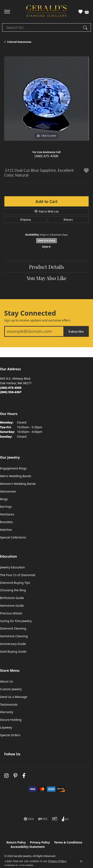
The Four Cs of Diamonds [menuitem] (18, 575)
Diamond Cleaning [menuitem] (13, 628)
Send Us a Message (14, 697)
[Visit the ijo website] (43, 819)
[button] (80, 12)
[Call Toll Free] (11, 392)
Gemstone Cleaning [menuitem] (14, 636)
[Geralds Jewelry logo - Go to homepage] (46, 12)
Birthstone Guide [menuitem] (12, 598)
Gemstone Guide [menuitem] (12, 606)
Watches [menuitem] (6, 530)
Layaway (6, 727)
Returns (68, 220)
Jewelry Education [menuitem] (12, 567)
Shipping (25, 220)
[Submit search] (86, 27)
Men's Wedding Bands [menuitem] (16, 476)
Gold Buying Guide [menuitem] (13, 651)
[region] (46, 99)
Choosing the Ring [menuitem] (13, 590)
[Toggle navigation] (7, 12)
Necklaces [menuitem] (7, 514)
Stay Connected (30, 313)
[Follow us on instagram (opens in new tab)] (6, 776)
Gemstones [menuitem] (8, 491)
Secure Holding (11, 720)
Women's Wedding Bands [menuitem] (18, 484)
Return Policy (16, 842)
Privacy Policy (40, 842)
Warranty (6, 712)
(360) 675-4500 (46, 156)
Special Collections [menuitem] (13, 537)
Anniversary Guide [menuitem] (13, 644)
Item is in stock (46, 240)
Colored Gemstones (19, 42)
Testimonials (9, 704)
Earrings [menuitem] (6, 507)
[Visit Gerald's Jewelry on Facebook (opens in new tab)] (24, 776)
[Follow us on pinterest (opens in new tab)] (15, 776)
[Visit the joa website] (66, 819)
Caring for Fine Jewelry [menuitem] (16, 621)
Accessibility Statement (28, 847)
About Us (6, 681)
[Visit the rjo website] (55, 819)
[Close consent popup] (81, 861)
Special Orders (10, 735)
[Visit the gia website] (29, 819)
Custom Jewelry (11, 689)
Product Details (46, 267)
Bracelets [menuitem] (6, 522)
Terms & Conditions (68, 842)
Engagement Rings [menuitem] (13, 468)
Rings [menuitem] (4, 499)
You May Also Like (47, 278)
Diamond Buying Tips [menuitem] (15, 583)
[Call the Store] (11, 388)
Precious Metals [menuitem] (11, 613)
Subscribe (76, 331)
